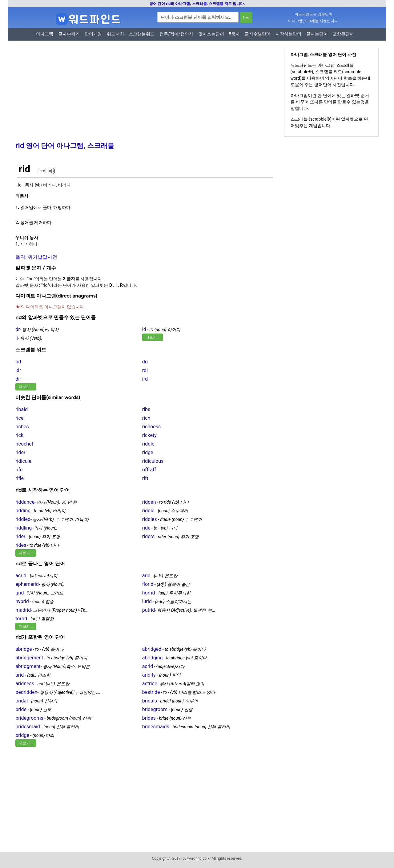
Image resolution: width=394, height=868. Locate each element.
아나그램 (45, 34)
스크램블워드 (142, 34)
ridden (149, 502)
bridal (22, 701)
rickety (149, 435)
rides (21, 545)
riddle (148, 444)
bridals (150, 701)
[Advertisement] (142, 95)
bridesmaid (28, 727)
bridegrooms (29, 718)
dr (18, 329)
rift (145, 478)
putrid (149, 610)
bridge (22, 735)
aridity (149, 675)
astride (150, 684)
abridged (152, 649)
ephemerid (27, 584)
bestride (151, 692)
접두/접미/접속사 (176, 34)
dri (145, 362)
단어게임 (93, 34)
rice (19, 418)
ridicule (23, 461)
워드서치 (115, 34)
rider (20, 452)
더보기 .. (153, 337)
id (144, 329)
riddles (150, 519)
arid (146, 576)
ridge (148, 452)
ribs (146, 409)
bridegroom (155, 709)
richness (151, 427)
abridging (153, 658)
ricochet (24, 444)
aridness (25, 684)
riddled (23, 519)
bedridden (26, 692)
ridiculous (153, 461)
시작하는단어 (288, 34)
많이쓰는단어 (211, 34)
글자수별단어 (258, 34)
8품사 (234, 34)
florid (148, 584)
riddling (24, 528)
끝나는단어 (317, 34)
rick (19, 435)
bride (21, 709)
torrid (21, 619)
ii (17, 338)
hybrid (22, 601)
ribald (22, 409)
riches (22, 427)
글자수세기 (69, 34)
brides (149, 718)
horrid (149, 593)
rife (19, 470)
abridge (24, 649)
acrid (21, 576)
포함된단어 (343, 34)
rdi (145, 370)
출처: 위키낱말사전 (36, 257)
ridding (23, 511)
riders (149, 536)
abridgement (29, 658)
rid (18, 362)
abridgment (28, 666)
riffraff (149, 470)
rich (146, 418)
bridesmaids (156, 727)
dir (18, 379)
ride (146, 528)
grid (20, 593)
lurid (147, 601)
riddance (25, 502)
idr (18, 370)
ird (145, 379)
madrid (23, 610)
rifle (20, 478)
